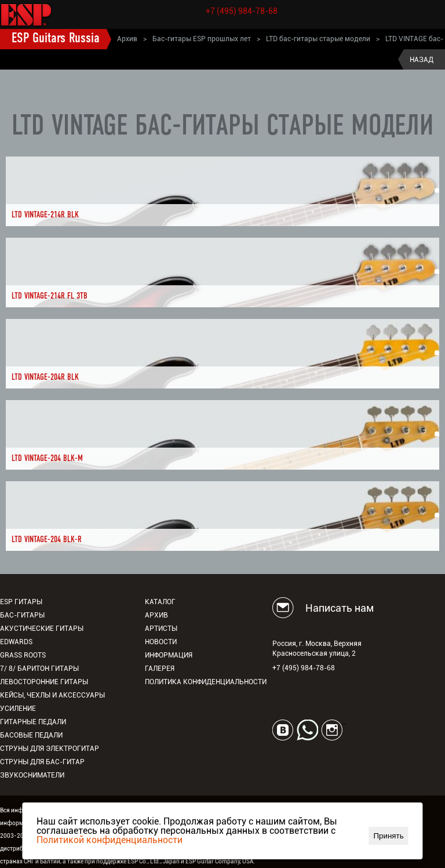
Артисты (161, 629)
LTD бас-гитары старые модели (318, 39)
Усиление (18, 709)
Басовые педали (31, 735)
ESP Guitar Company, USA (219, 861)
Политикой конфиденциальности (110, 840)
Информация (169, 655)
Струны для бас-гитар (42, 762)
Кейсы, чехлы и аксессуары (52, 695)
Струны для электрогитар (50, 749)
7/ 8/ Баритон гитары (39, 669)
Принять (389, 836)
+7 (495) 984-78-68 (242, 11)
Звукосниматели (32, 775)
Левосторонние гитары (44, 682)
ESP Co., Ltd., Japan (154, 861)
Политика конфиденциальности (206, 682)
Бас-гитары (22, 615)
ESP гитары (21, 602)
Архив (127, 39)
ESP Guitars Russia (56, 39)
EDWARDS (16, 642)
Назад (422, 60)
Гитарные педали (33, 722)
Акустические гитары (42, 629)
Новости (161, 642)
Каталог (160, 602)
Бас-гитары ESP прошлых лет (202, 39)
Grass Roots (23, 655)
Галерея (160, 669)
